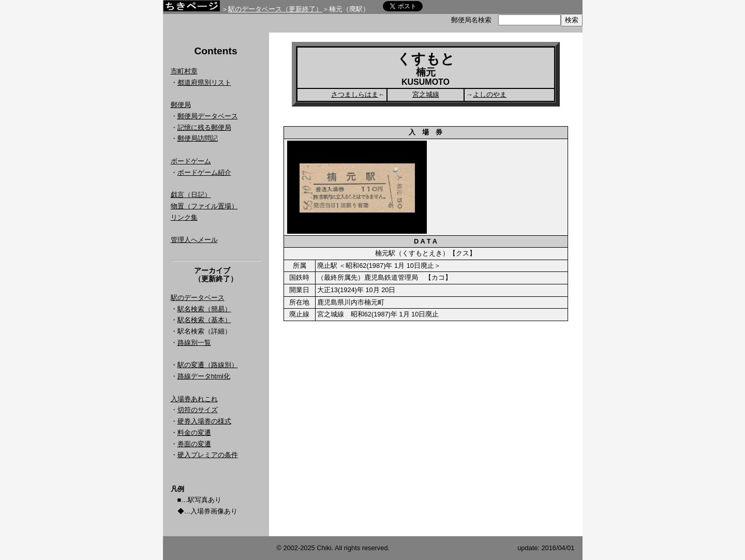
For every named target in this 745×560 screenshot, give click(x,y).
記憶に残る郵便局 (204, 127)
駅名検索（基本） (204, 320)
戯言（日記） (191, 195)
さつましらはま (355, 94)
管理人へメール (194, 240)
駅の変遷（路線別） (208, 365)
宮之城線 (426, 94)
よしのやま (490, 94)
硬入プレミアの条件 (208, 455)
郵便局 (181, 105)
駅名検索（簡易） (204, 309)
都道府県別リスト (204, 82)
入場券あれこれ (194, 399)
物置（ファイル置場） (204, 206)
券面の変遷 (194, 444)
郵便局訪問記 (198, 138)
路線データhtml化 (204, 376)
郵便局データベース (208, 116)
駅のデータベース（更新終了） (275, 9)
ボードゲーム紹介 (204, 172)
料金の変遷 (194, 433)
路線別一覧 (194, 343)
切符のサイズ (198, 410)
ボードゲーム (191, 161)
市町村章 (184, 71)
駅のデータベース (198, 298)
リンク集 (184, 217)
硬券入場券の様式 (204, 421)
